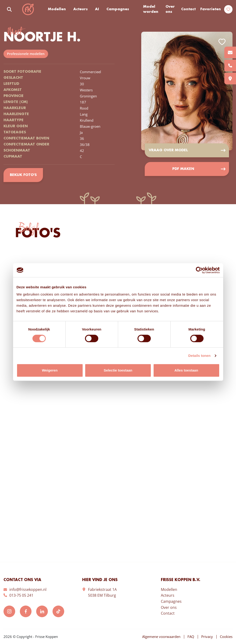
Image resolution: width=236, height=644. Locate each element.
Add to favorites (222, 42)
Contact (188, 9)
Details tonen (199, 356)
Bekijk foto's (23, 175)
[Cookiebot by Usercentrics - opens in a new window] (199, 270)
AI (97, 9)
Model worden (151, 9)
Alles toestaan (186, 370)
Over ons (170, 9)
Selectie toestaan (118, 370)
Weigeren (50, 370)
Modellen (57, 9)
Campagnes (118, 9)
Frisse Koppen (28, 9)
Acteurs (81, 9)
